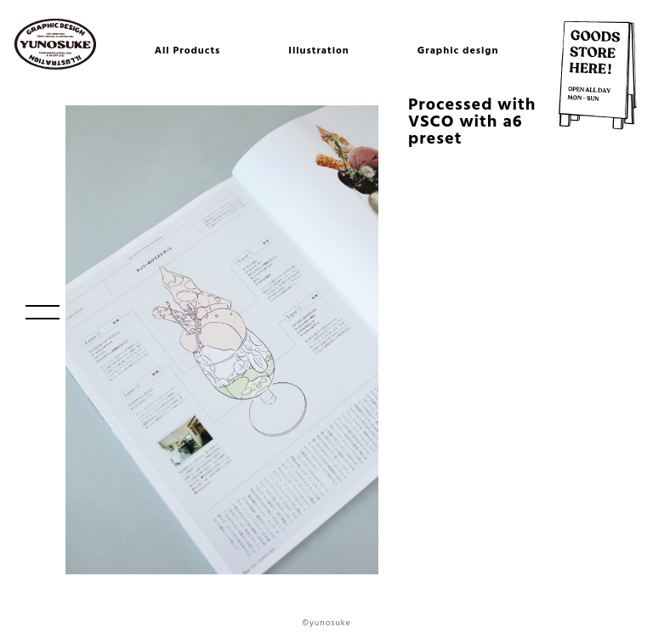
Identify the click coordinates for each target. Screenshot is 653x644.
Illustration (318, 51)
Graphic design (458, 51)
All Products (188, 51)
